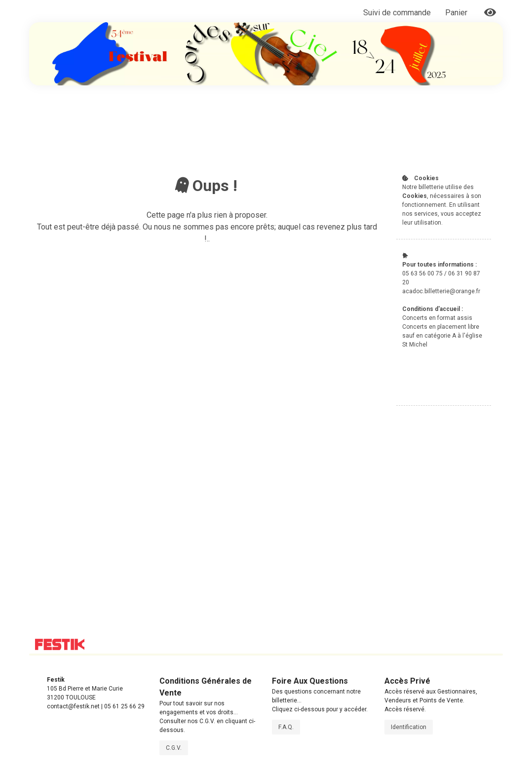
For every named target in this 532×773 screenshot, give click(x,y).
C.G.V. (174, 748)
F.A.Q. (286, 727)
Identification (409, 727)
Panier (457, 13)
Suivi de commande (397, 13)
